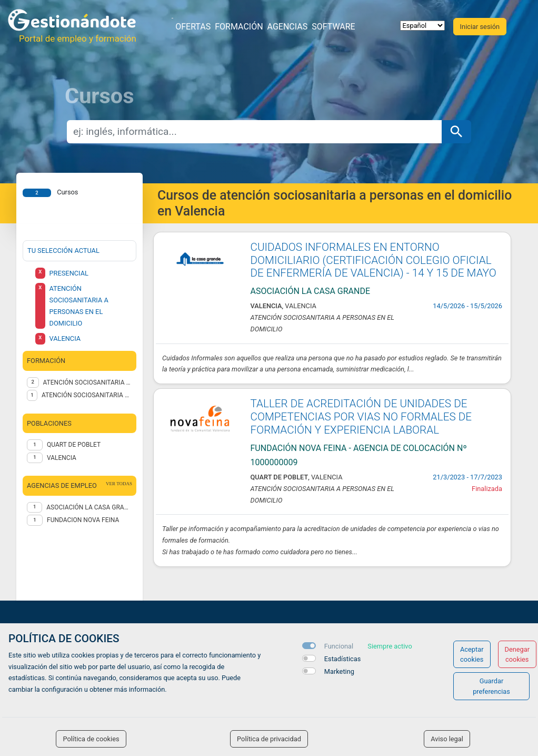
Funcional (339, 646)
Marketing (339, 671)
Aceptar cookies (472, 654)
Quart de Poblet (74, 445)
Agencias (288, 27)
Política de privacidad (269, 739)
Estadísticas (343, 659)
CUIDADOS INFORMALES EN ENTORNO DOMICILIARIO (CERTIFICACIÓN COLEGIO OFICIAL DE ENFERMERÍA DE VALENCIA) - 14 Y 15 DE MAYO (373, 260)
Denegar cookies (517, 654)
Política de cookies (91, 739)
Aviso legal (447, 739)
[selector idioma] (422, 26)
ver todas (119, 484)
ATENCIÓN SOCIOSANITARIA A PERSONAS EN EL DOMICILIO (88, 382)
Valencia (62, 458)
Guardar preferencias (491, 686)
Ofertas (193, 27)
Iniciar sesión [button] (480, 27)
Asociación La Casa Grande (89, 507)
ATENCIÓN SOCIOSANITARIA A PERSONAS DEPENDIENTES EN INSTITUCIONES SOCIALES (87, 395)
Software (333, 27)
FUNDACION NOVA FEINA (83, 520)
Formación (239, 27)
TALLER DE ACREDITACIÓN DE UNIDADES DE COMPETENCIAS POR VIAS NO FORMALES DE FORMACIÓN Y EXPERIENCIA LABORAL (361, 417)
